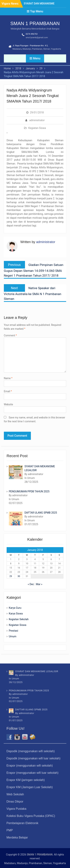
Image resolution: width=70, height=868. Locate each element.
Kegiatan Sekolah (19, 619)
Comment (10, 335)
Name (8, 378)
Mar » (39, 584)
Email (8, 391)
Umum (13, 636)
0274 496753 (32, 34)
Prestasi (14, 631)
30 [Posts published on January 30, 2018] (19, 576)
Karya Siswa (16, 614)
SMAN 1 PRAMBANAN (35, 23)
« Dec (31, 584)
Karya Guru (15, 608)
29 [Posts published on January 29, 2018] (11, 576)
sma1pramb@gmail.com (37, 38)
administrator (37, 120)
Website (8, 404)
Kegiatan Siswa (37, 128)
